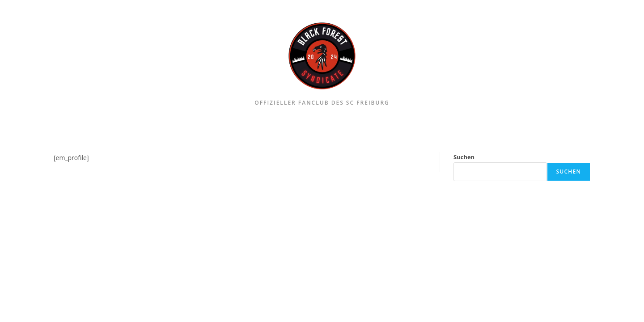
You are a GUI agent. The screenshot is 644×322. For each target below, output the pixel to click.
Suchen (464, 157)
